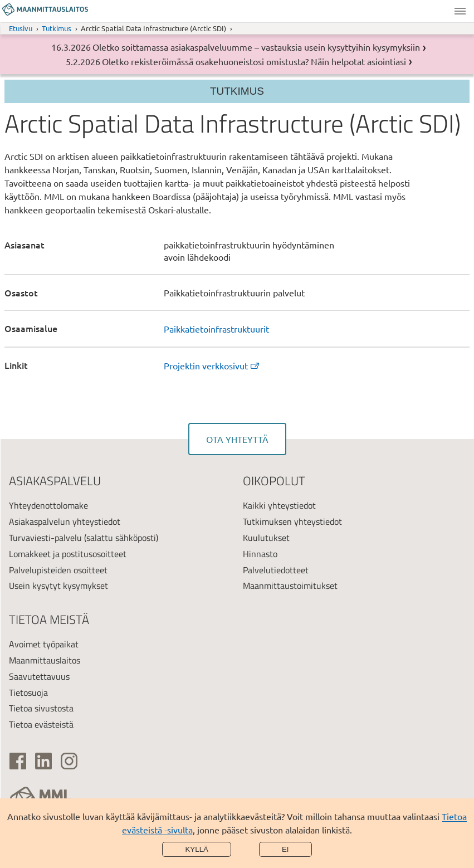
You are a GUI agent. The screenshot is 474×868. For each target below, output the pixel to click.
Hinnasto (260, 554)
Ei (285, 849)
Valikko (460, 11)
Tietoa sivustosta (41, 708)
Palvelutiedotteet (276, 570)
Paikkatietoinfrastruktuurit (216, 329)
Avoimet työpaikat (44, 644)
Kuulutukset (266, 538)
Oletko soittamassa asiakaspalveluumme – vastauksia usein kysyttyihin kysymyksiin (256, 47)
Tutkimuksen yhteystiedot (292, 521)
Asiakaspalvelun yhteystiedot (65, 521)
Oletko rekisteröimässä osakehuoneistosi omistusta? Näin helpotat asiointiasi (254, 61)
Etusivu (21, 28)
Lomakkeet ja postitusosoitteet (68, 554)
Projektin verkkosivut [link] (212, 365)
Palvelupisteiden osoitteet (58, 570)
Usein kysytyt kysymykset (58, 586)
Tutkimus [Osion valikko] (237, 91)
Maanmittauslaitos (45, 660)
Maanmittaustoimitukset (290, 586)
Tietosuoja (28, 693)
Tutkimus (57, 28)
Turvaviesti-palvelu (45, 538)
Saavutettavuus (39, 676)
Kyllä (197, 849)
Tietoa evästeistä (41, 724)
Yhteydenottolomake (48, 505)
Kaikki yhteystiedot (279, 505)
